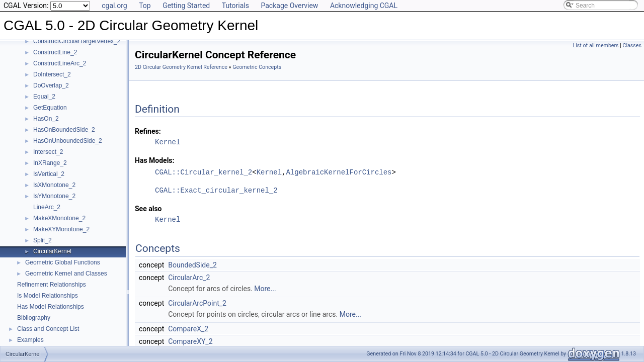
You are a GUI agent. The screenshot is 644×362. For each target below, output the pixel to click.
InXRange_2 (50, 163)
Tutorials (235, 6)
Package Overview (289, 6)
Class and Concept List (48, 329)
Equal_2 (44, 97)
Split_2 (43, 240)
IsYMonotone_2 (54, 196)
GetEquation (50, 108)
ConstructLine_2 (55, 52)
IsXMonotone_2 (54, 185)
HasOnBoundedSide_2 (64, 130)
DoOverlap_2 (51, 85)
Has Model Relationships (51, 307)
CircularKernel (52, 251)
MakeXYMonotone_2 (61, 229)
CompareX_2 (188, 329)
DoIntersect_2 (52, 74)
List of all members (596, 46)
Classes (632, 46)
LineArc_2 (47, 207)
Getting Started (186, 6)
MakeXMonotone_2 (59, 218)
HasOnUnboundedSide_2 (68, 141)
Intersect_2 (48, 152)
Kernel (168, 142)
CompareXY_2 (190, 341)
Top (145, 6)
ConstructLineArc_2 (60, 63)
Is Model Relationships (48, 296)
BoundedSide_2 (192, 265)
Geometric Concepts (257, 67)
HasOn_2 (46, 119)
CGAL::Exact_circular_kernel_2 (216, 190)
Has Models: (155, 160)
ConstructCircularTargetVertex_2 (77, 41)
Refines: (148, 131)
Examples (30, 340)
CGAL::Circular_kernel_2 (204, 172)
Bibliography (34, 318)
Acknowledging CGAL (364, 6)
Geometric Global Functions (63, 262)
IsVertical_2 (49, 174)
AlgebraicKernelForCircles (339, 172)
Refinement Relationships (52, 285)
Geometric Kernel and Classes (66, 274)
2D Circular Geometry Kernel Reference (181, 67)
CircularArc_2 (189, 278)
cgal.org (114, 6)
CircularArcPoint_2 (197, 303)
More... (265, 289)
